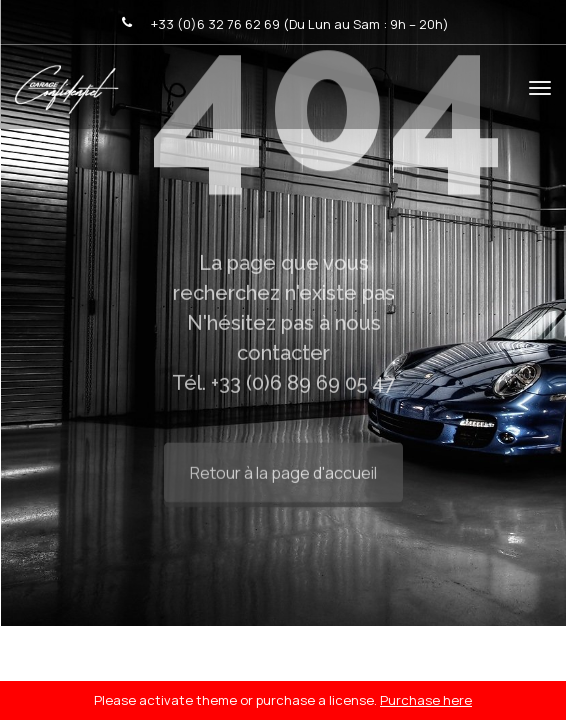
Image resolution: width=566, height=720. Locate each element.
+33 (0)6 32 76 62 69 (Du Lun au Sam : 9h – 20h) (300, 24)
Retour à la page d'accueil (283, 458)
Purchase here (426, 700)
